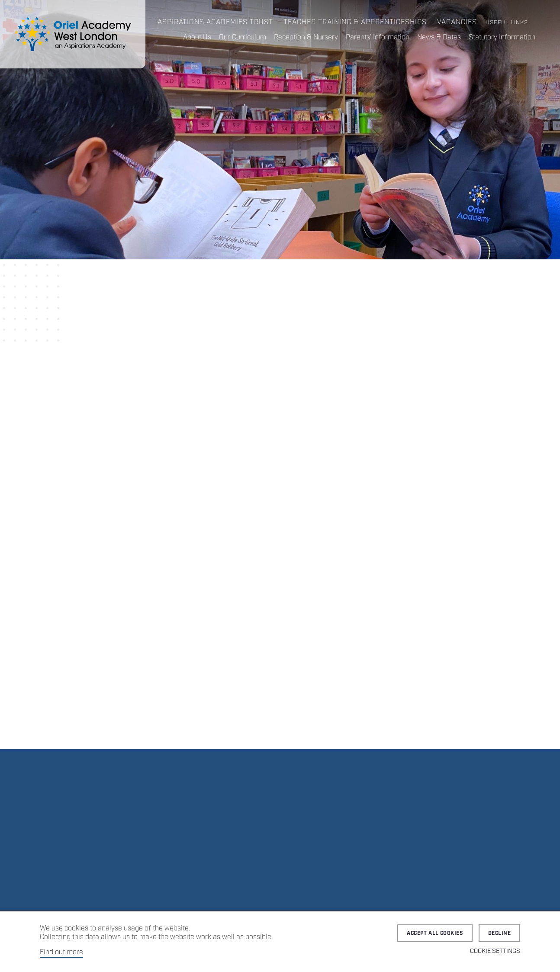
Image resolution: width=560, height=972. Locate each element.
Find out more (61, 952)
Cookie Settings (495, 951)
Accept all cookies (435, 933)
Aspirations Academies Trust (215, 22)
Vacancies (457, 22)
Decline (499, 933)
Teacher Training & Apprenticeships (355, 22)
